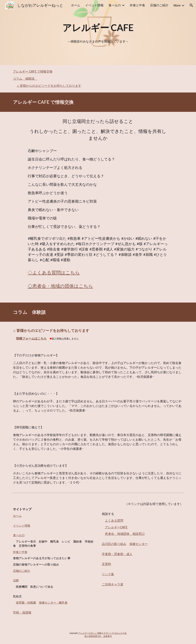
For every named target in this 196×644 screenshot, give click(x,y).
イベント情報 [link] (94, 5)
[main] (98, 28)
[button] (191, 5)
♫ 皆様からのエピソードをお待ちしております (49, 86)
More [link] (177, 5)
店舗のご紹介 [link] (159, 5)
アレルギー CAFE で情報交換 (33, 72)
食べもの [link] (115, 5)
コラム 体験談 (25, 79)
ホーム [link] (76, 5)
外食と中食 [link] (137, 5)
